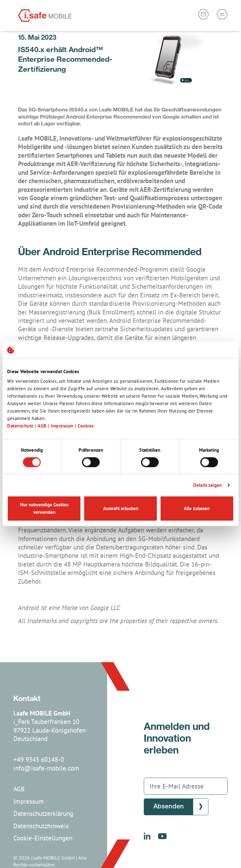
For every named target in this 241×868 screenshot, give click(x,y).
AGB (43, 426)
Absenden (169, 807)
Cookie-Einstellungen (43, 838)
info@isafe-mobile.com (46, 768)
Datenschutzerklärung (43, 814)
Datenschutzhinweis (41, 826)
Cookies (86, 426)
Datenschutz (21, 426)
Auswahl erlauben (121, 508)
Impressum (63, 426)
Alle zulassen (197, 508)
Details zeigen (207, 485)
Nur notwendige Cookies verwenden (44, 508)
